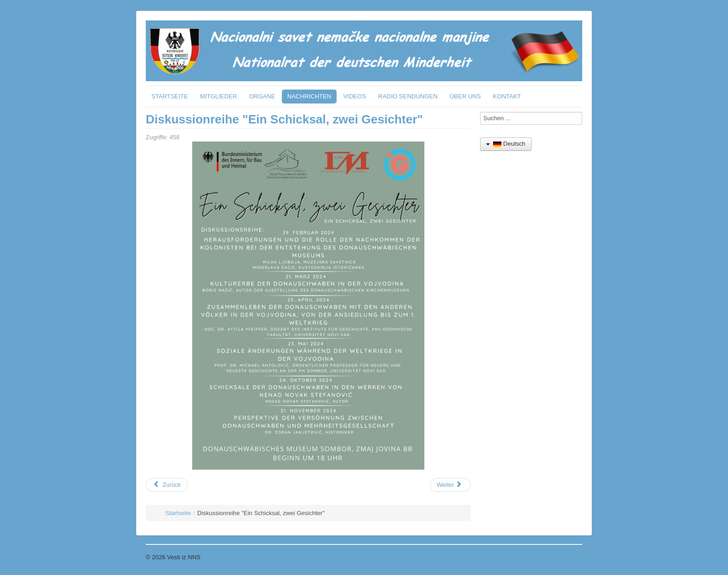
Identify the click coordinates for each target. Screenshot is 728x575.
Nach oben (568, 557)
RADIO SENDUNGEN (408, 96)
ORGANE (262, 96)
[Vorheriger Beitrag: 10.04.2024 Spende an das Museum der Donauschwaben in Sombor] (167, 485)
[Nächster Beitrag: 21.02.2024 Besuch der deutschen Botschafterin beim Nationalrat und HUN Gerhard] (450, 485)
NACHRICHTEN (309, 96)
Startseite (178, 513)
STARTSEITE (170, 96)
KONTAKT (507, 96)
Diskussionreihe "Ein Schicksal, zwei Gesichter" (284, 119)
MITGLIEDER (218, 96)
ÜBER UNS (465, 96)
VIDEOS (354, 96)
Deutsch (506, 144)
